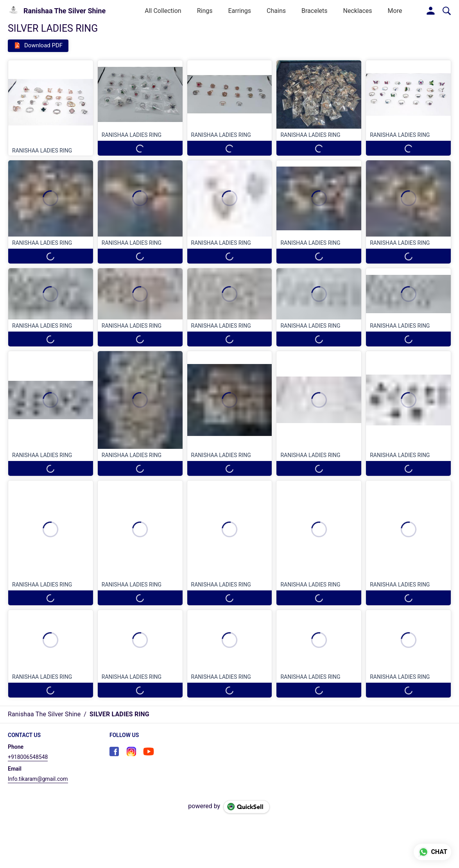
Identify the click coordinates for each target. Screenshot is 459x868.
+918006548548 (28, 757)
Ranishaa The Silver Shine (65, 11)
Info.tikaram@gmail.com (38, 779)
